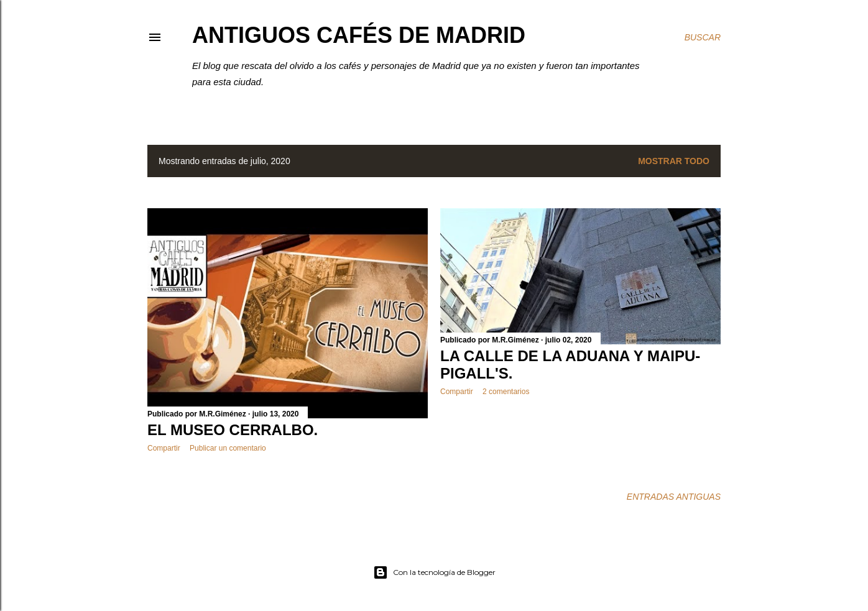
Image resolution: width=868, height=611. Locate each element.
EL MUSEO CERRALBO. (233, 430)
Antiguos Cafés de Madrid (359, 35)
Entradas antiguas (674, 497)
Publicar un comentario (228, 448)
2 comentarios (506, 392)
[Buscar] (703, 37)
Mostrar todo (674, 161)
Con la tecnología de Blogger (434, 572)
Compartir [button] (164, 448)
